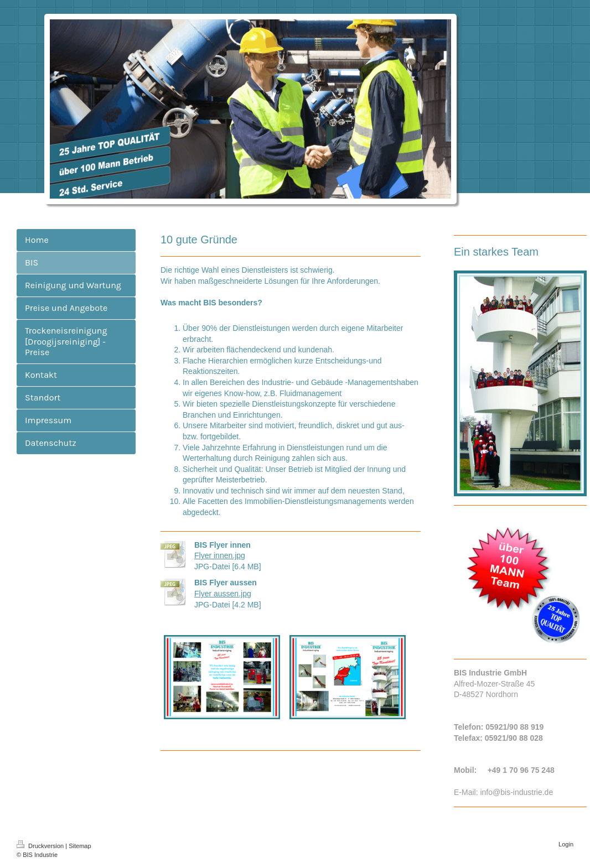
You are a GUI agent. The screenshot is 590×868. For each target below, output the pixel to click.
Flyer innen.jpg (220, 555)
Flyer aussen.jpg (223, 594)
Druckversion (41, 846)
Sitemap (80, 846)
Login (566, 844)
